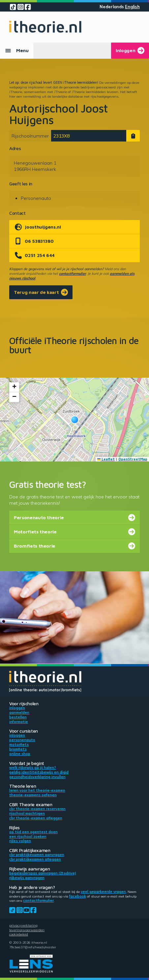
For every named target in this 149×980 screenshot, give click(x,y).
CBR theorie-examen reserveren (37, 809)
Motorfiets (19, 744)
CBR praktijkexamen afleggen (35, 859)
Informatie (19, 722)
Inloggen (17, 708)
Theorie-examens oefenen (33, 795)
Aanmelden (19, 712)
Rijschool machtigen (27, 813)
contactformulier (73, 273)
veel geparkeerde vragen (103, 892)
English (132, 7)
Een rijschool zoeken (28, 837)
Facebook (78, 896)
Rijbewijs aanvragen (27, 878)
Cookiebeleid (19, 934)
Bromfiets (18, 749)
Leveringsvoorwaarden (27, 930)
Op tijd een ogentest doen (33, 832)
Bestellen (18, 717)
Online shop (20, 754)
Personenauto (22, 740)
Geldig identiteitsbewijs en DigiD (39, 772)
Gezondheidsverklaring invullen (37, 777)
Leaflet (106, 459)
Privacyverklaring (23, 925)
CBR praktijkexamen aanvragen (37, 855)
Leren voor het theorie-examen (37, 790)
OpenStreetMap (133, 459)
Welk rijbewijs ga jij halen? (33, 768)
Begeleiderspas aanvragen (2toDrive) (43, 873)
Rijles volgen (20, 841)
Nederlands (112, 7)
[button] (75, 420)
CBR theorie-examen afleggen (36, 818)
